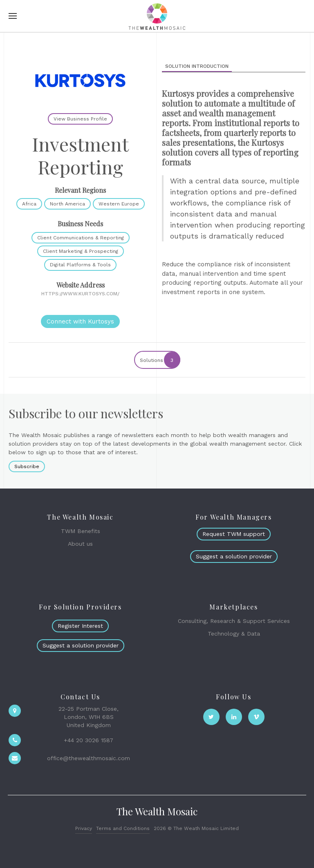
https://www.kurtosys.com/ (80, 294)
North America (67, 204)
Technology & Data (234, 634)
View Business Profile (80, 119)
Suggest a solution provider (234, 556)
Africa (29, 204)
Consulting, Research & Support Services (234, 621)
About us (80, 544)
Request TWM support (234, 534)
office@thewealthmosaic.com (89, 758)
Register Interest (80, 626)
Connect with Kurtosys (80, 321)
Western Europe (119, 204)
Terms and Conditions (123, 828)
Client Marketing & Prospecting (81, 251)
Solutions (160, 360)
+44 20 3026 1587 (89, 740)
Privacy (84, 828)
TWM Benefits (81, 531)
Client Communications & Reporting (81, 238)
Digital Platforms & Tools (80, 265)
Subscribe (27, 466)
